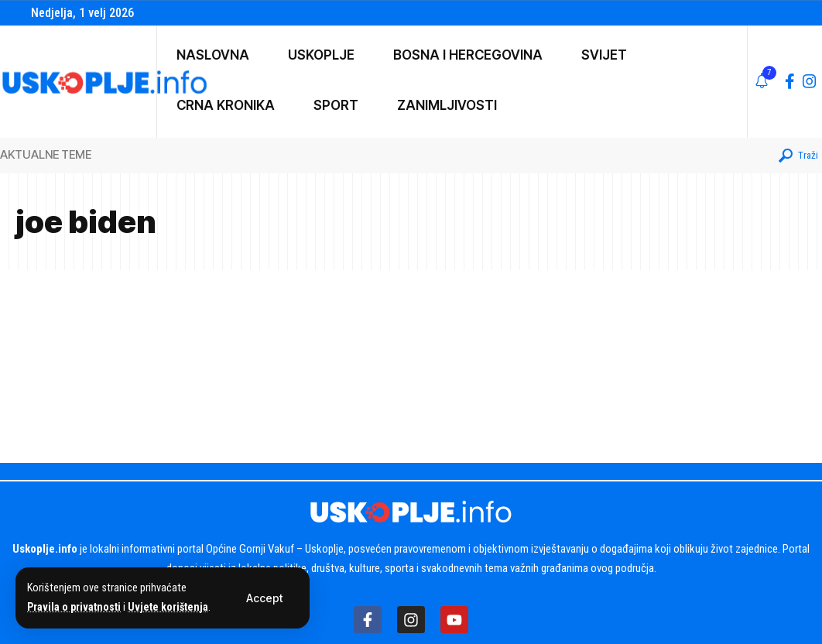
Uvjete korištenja (171, 607)
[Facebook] (790, 81)
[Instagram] (810, 81)
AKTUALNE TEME (46, 154)
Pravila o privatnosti (75, 607)
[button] (264, 598)
